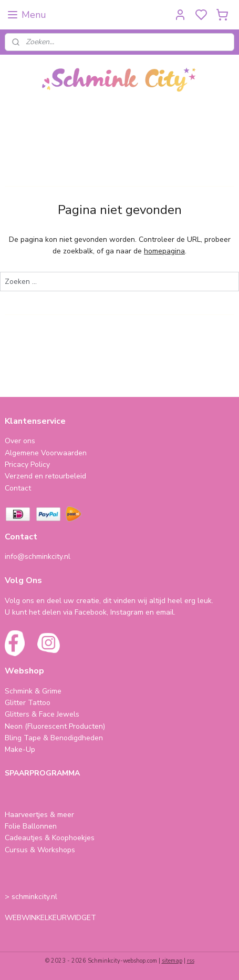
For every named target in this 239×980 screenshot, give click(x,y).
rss (191, 961)
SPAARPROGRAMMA (42, 773)
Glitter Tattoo (28, 703)
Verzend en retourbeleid (45, 476)
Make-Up (20, 749)
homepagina (164, 251)
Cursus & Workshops (40, 850)
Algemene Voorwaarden (46, 453)
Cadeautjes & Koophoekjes (50, 838)
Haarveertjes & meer (39, 815)
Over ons (20, 441)
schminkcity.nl (34, 897)
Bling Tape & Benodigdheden (54, 738)
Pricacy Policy (27, 465)
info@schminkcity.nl (38, 557)
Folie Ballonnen (31, 826)
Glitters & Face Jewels (42, 714)
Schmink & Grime (33, 691)
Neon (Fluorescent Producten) (55, 726)
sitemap (172, 961)
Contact (18, 488)
